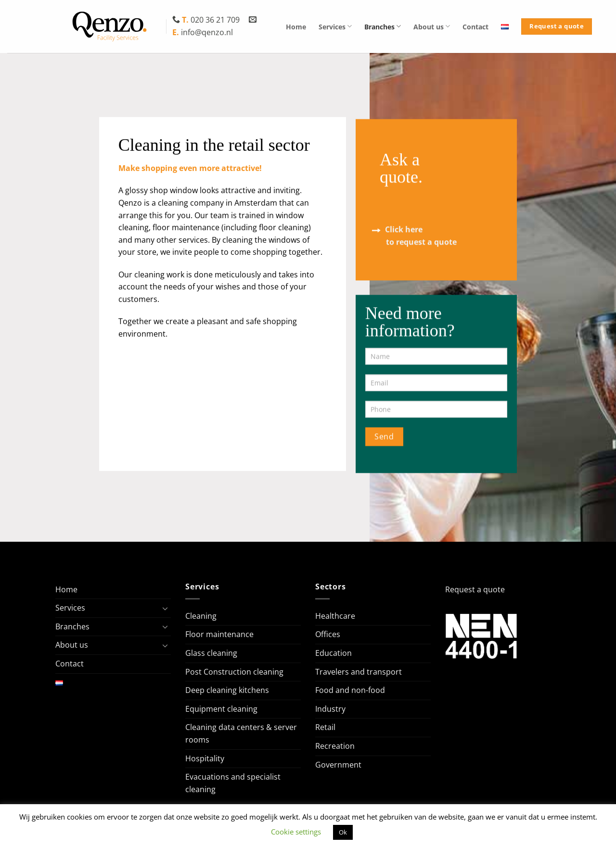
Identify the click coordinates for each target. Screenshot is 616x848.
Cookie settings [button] (296, 832)
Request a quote (475, 589)
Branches (383, 26)
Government (338, 765)
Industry (330, 709)
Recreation (335, 746)
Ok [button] (343, 832)
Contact (475, 27)
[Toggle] (165, 608)
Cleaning (201, 616)
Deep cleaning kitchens (227, 690)
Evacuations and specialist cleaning (233, 783)
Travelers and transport (359, 672)
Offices (328, 634)
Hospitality (205, 758)
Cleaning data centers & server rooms (241, 733)
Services (335, 26)
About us (432, 26)
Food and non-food (350, 690)
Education (334, 653)
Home (296, 27)
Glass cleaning (211, 653)
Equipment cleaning (221, 709)
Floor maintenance (219, 634)
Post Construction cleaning (234, 672)
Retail (325, 727)
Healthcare (335, 616)
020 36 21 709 (207, 20)
